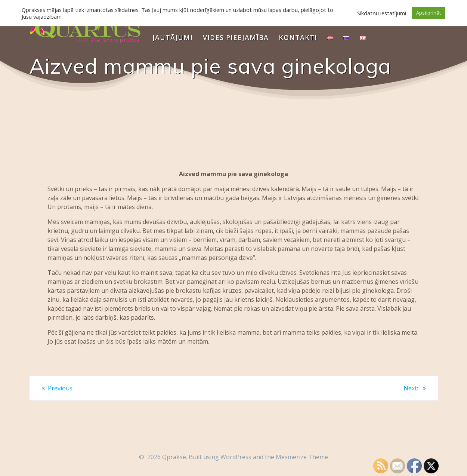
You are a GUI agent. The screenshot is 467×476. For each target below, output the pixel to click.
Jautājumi (173, 37)
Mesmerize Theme (302, 457)
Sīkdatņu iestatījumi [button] (382, 13)
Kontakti (298, 37)
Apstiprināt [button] (429, 13)
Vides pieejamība (236, 37)
